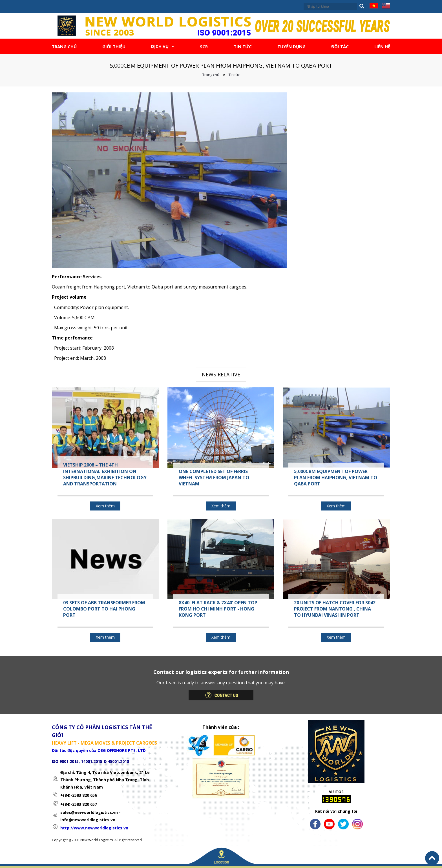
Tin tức (234, 75)
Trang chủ (211, 75)
